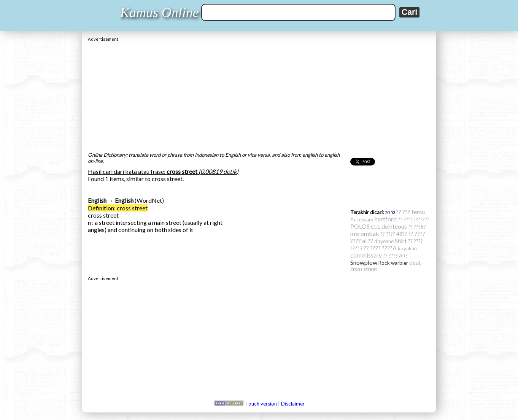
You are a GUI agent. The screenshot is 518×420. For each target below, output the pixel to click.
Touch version (261, 404)
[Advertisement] (259, 95)
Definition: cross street (118, 208)
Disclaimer (293, 404)
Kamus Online (160, 13)
